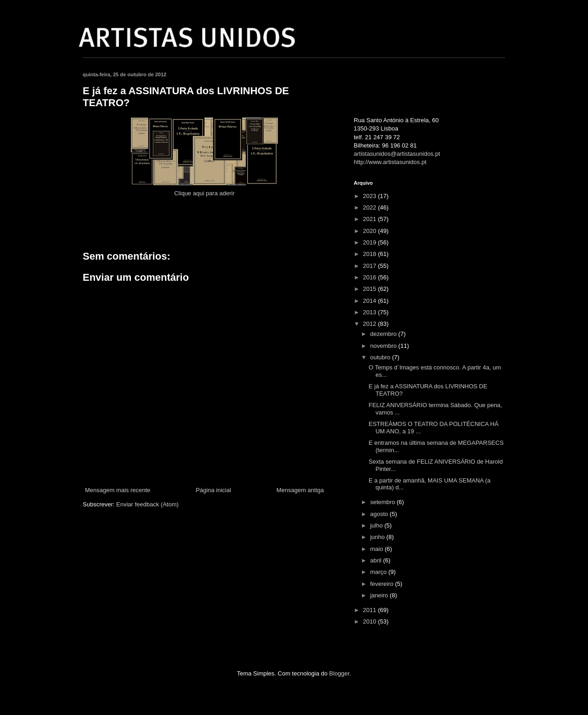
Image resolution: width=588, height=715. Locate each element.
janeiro (380, 595)
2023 (370, 196)
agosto (380, 514)
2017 (370, 266)
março (379, 572)
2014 (370, 301)
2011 (370, 610)
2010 (370, 621)
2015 (370, 289)
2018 (370, 254)
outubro (381, 357)
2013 (370, 312)
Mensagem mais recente (118, 490)
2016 (370, 277)
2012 (370, 324)
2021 (370, 219)
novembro (384, 346)
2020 (370, 231)
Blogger (339, 673)
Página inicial (213, 490)
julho (377, 525)
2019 (370, 242)
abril (377, 560)
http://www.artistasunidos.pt (390, 162)
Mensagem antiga (300, 490)
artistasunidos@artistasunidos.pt (397, 154)
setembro (384, 502)
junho (378, 537)
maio (378, 549)
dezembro (384, 334)
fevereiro (383, 584)
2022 (370, 207)
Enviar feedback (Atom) (147, 504)
